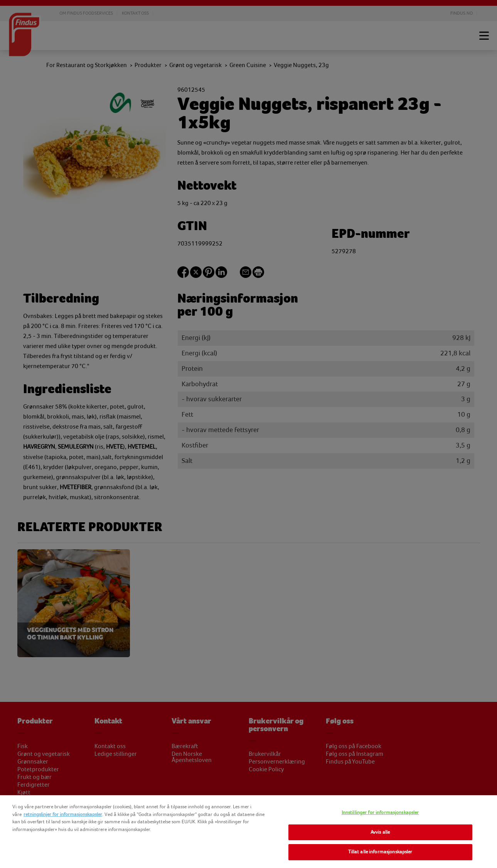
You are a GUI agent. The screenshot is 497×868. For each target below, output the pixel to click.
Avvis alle (380, 832)
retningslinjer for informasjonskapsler (63, 814)
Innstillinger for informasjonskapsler (380, 812)
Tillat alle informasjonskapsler (380, 852)
